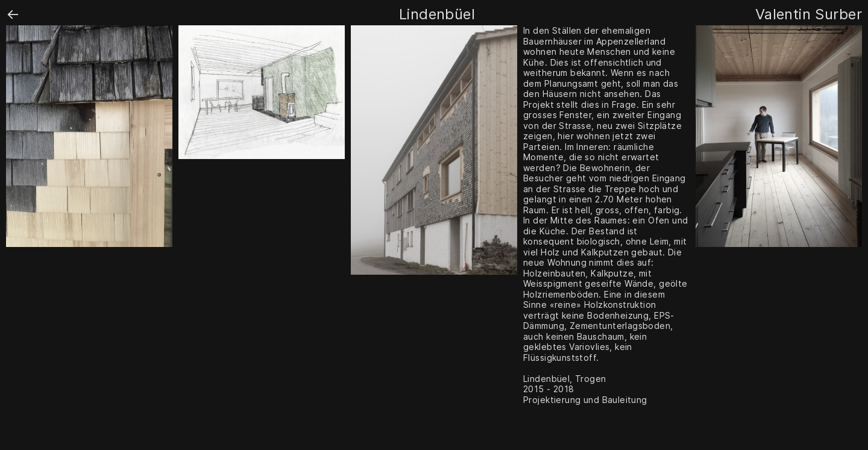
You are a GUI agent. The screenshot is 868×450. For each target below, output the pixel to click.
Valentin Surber (809, 14)
